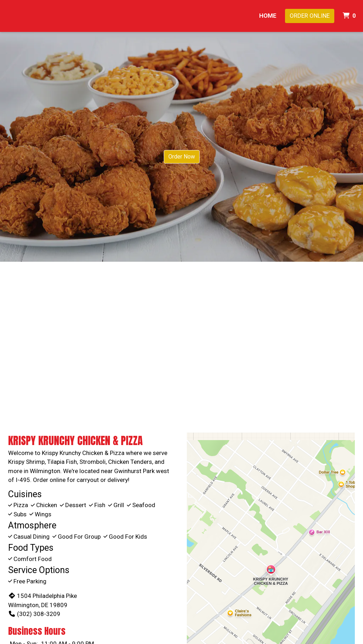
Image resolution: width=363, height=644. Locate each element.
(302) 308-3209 (34, 614)
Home (268, 16)
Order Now (182, 157)
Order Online (310, 16)
